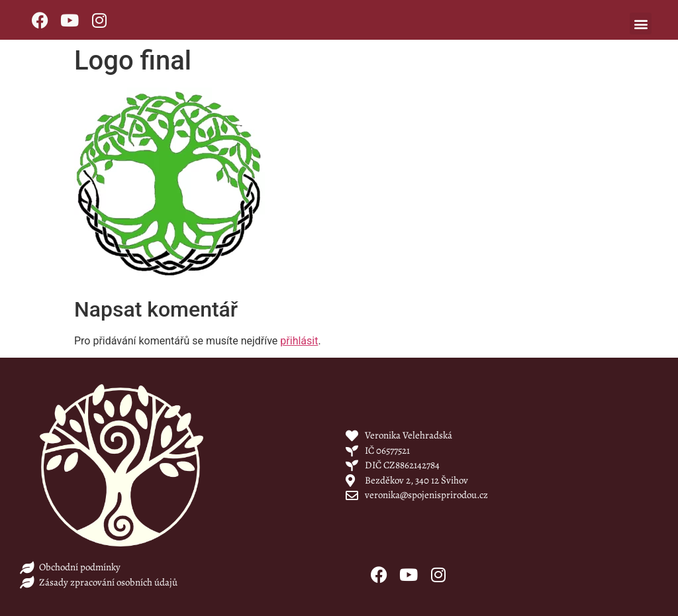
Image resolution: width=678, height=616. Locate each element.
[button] (641, 24)
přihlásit (299, 341)
